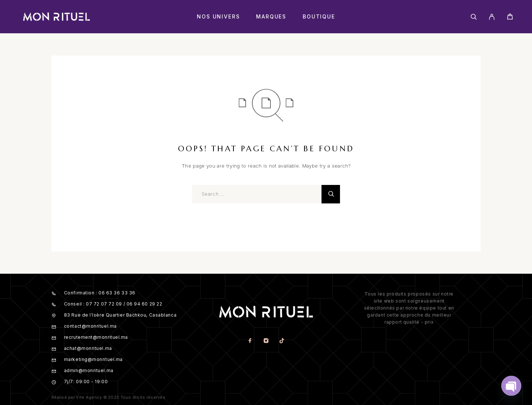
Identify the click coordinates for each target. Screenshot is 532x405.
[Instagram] (266, 341)
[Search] (474, 17)
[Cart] (510, 18)
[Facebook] (250, 341)
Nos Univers (218, 17)
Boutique (319, 17)
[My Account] (492, 17)
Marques (271, 17)
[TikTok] (282, 341)
